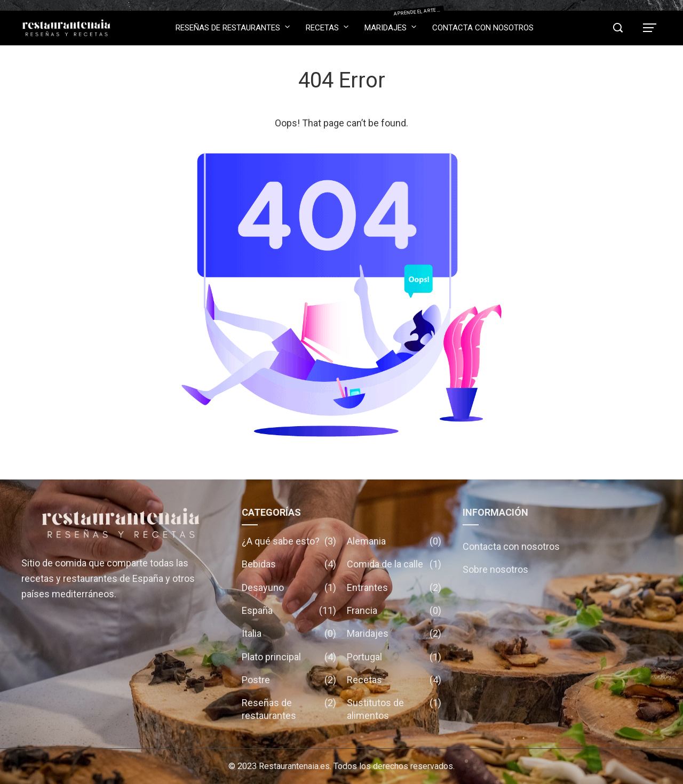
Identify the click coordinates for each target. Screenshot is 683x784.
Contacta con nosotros (483, 28)
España (289, 610)
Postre (289, 680)
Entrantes (394, 587)
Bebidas (289, 564)
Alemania (394, 541)
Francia (394, 610)
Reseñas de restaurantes (233, 27)
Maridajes (390, 24)
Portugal (394, 657)
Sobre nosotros (495, 569)
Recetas (327, 27)
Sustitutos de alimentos (394, 709)
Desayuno (289, 587)
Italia (289, 633)
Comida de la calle (394, 564)
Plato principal (289, 657)
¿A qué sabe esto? (289, 541)
